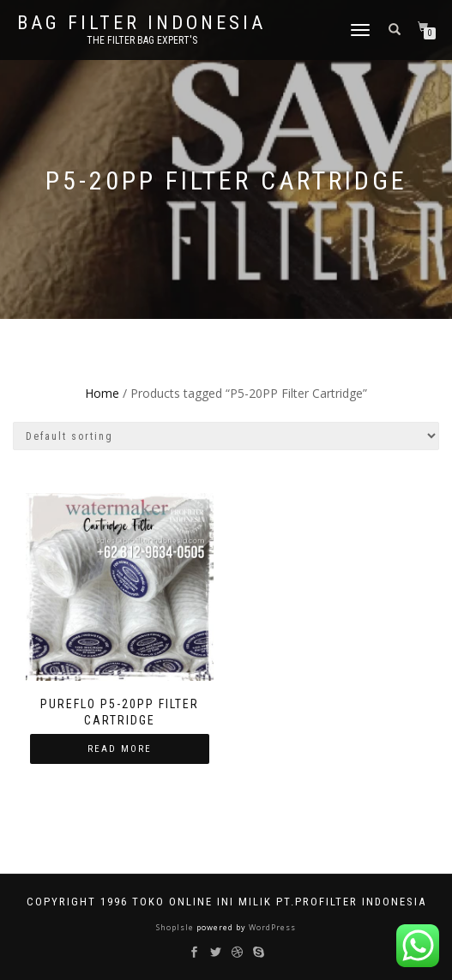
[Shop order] (226, 436)
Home (102, 393)
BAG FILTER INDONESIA (142, 23)
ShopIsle (176, 927)
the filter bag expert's (142, 40)
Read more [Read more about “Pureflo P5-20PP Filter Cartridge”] (120, 749)
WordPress (271, 927)
